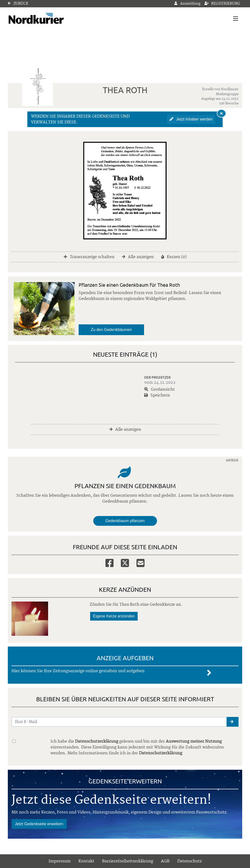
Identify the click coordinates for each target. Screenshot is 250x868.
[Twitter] (125, 563)
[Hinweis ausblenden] (221, 113)
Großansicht (160, 389)
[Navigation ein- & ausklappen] (236, 19)
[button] (233, 722)
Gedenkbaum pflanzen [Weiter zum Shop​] (125, 521)
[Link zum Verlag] (50, 18)
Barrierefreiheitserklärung (128, 861)
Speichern (157, 395)
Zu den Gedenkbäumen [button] (111, 330)
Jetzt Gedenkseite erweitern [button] (39, 824)
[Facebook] (109, 563)
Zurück (18, 4)
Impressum (60, 861)
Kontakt (86, 861)
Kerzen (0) (174, 257)
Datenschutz (189, 861)
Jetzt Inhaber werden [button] (191, 119)
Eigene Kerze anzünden (114, 616)
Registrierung (222, 4)
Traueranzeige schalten (89, 257)
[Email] (141, 563)
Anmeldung (187, 4)
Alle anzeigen (138, 257)
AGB (165, 861)
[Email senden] (119, 722)
